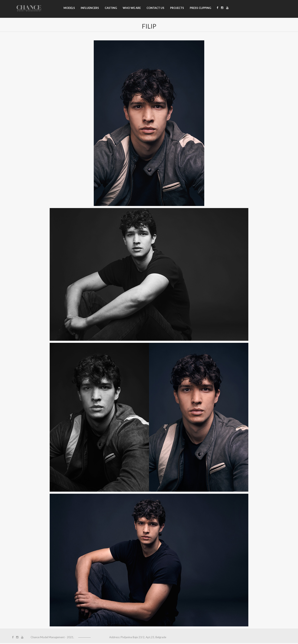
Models (69, 8)
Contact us (155, 8)
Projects (177, 8)
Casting (111, 8)
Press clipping (200, 8)
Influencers (90, 8)
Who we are (132, 8)
